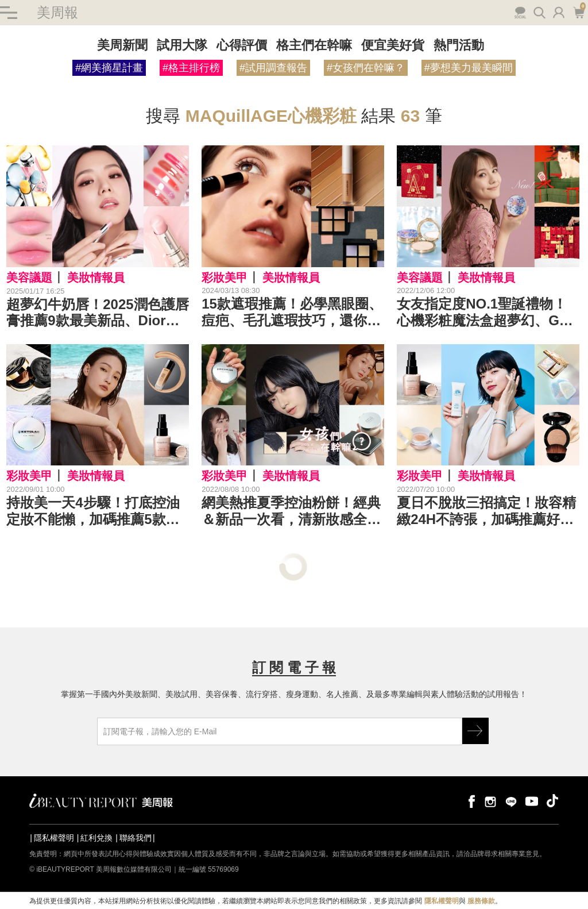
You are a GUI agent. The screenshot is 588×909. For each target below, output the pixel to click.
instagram (490, 801)
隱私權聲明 (54, 838)
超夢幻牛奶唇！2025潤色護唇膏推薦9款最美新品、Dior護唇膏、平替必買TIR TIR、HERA (97, 313)
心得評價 (242, 45)
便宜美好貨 (393, 45)
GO (475, 731)
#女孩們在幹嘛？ (366, 68)
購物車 (579, 11)
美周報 (57, 12)
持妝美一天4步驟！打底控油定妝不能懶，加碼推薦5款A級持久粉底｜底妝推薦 (93, 511)
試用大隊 (182, 45)
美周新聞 (122, 45)
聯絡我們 (136, 838)
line (511, 801)
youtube (532, 801)
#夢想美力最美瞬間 (469, 68)
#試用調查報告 (273, 68)
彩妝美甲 (225, 278)
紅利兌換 (96, 838)
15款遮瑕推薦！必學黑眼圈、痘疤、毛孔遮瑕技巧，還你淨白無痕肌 (292, 313)
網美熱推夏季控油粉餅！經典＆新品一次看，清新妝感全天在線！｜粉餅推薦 (291, 511)
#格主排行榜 (191, 68)
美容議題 (29, 278)
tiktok (552, 801)
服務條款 (481, 901)
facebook (470, 801)
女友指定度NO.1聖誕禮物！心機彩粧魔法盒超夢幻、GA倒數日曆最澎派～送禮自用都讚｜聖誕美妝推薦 (486, 313)
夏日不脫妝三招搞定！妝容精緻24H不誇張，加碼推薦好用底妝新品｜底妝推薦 (486, 511)
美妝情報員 (96, 278)
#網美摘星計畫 (109, 68)
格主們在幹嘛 (314, 45)
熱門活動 (459, 45)
